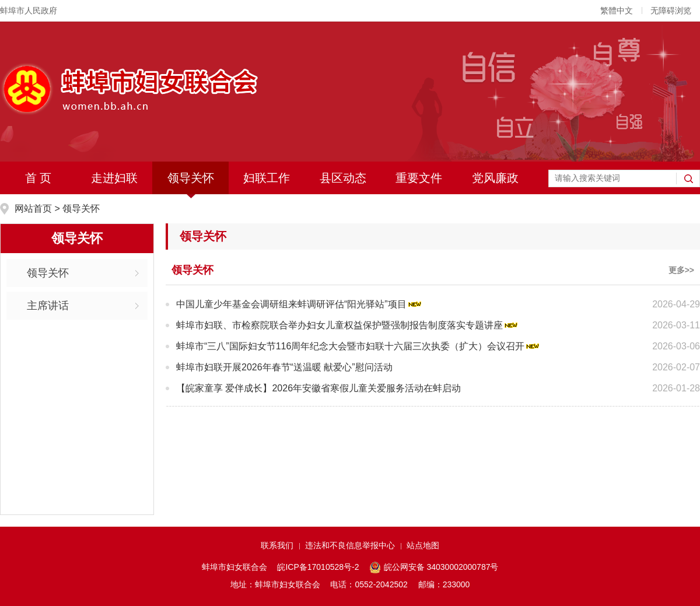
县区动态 (343, 178)
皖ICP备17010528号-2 (318, 567)
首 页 (38, 178)
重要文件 (419, 178)
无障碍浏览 (671, 10)
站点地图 (423, 545)
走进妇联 (114, 178)
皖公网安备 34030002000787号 (434, 568)
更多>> (681, 270)
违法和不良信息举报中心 (350, 545)
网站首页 (34, 209)
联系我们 (277, 545)
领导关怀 (191, 178)
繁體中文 (617, 10)
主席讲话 (48, 306)
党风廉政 (495, 178)
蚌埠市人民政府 (29, 10)
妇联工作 (267, 178)
